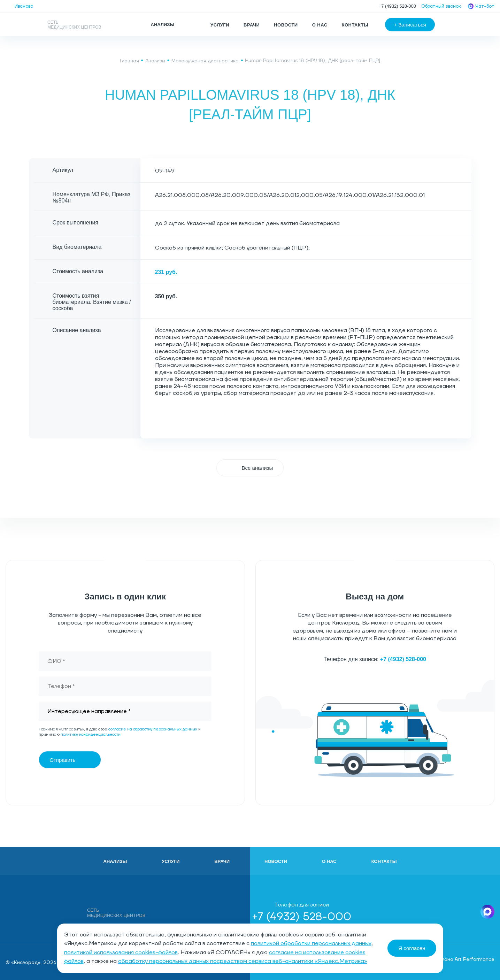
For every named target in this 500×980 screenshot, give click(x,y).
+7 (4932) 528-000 (397, 6)
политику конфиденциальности (91, 734)
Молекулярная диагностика (205, 61)
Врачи (252, 25)
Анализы (155, 61)
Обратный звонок (441, 6)
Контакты (355, 25)
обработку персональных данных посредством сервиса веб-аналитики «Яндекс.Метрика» (243, 961)
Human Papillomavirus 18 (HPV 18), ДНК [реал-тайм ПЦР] (313, 61)
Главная (129, 61)
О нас (320, 25)
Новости (286, 25)
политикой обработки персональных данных (311, 943)
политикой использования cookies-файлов (121, 952)
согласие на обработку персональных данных (153, 729)
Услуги (220, 25)
